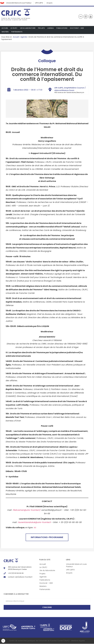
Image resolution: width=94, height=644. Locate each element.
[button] (3, 641)
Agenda (51, 28)
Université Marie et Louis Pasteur (19, 3)
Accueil (5, 28)
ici (35, 528)
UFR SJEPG (40, 3)
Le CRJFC (14, 28)
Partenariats (17, 32)
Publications (63, 28)
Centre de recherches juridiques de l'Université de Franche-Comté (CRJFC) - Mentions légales (47, 641)
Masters (5, 32)
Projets (42, 28)
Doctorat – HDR (78, 28)
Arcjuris (50, 3)
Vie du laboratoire (28, 28)
